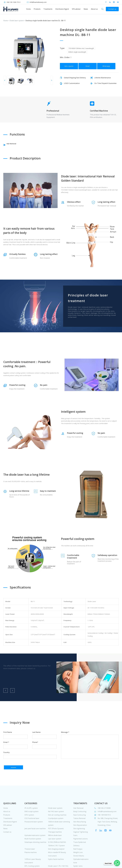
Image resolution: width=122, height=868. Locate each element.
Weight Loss (78, 861)
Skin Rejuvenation (80, 833)
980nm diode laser (55, 844)
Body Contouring (80, 820)
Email (88, 68)
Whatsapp (106, 68)
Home (28, 9)
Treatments (48, 9)
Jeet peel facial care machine (35, 837)
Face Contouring (80, 823)
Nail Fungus (78, 857)
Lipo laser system (55, 847)
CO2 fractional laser (32, 827)
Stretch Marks (79, 864)
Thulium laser (30, 857)
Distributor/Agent (62, 9)
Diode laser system (17, 21)
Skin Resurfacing (80, 830)
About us (94, 9)
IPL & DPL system (31, 816)
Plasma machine (31, 861)
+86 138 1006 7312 (13, 2)
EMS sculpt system (31, 820)
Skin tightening (79, 837)
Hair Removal (15, 145)
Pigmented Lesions (81, 847)
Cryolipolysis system (56, 827)
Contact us (112, 9)
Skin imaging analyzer (56, 857)
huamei (11, 9)
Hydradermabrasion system (35, 844)
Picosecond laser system (34, 830)
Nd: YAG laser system (56, 820)
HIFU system (29, 823)
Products (37, 9)
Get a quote (69, 68)
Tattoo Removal (79, 827)
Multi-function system (33, 847)
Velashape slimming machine (35, 850)
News (86, 9)
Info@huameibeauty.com (38, 2)
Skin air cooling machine (57, 823)
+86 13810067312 (104, 823)
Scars (75, 844)
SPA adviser (76, 9)
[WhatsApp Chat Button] (117, 863)
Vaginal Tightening (81, 840)
